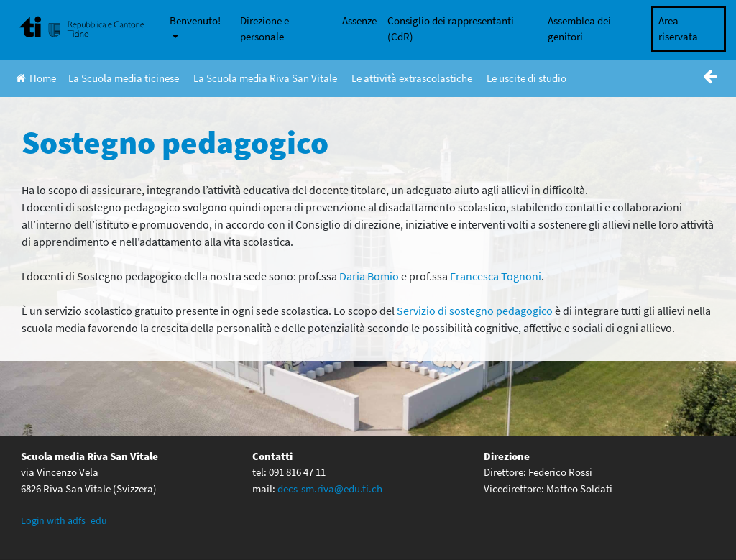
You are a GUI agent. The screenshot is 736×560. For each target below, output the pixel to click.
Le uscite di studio (526, 78)
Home (36, 78)
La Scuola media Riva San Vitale (265, 78)
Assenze (359, 20)
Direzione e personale (264, 29)
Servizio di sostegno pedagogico (475, 311)
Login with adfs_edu (64, 520)
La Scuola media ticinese (124, 78)
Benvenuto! (195, 20)
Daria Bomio (369, 276)
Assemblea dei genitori (579, 29)
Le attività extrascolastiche (412, 78)
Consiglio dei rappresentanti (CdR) (451, 29)
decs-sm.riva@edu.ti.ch (330, 488)
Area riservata (678, 29)
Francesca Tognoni (496, 276)
